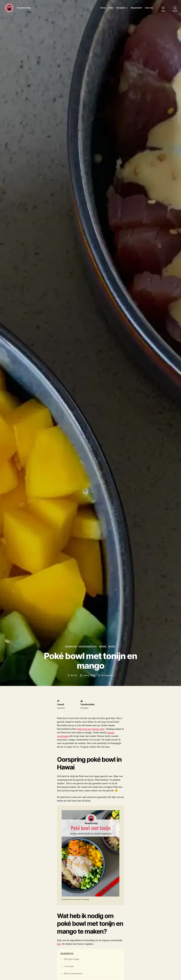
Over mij (149, 8)
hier (59, 944)
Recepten (121, 8)
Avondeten (70, 646)
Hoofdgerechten (88, 646)
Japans (103, 646)
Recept (113, 646)
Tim (75, 675)
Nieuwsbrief (136, 8)
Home (103, 8)
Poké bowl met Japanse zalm (91, 729)
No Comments (107, 675)
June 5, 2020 (89, 675)
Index (111, 8)
